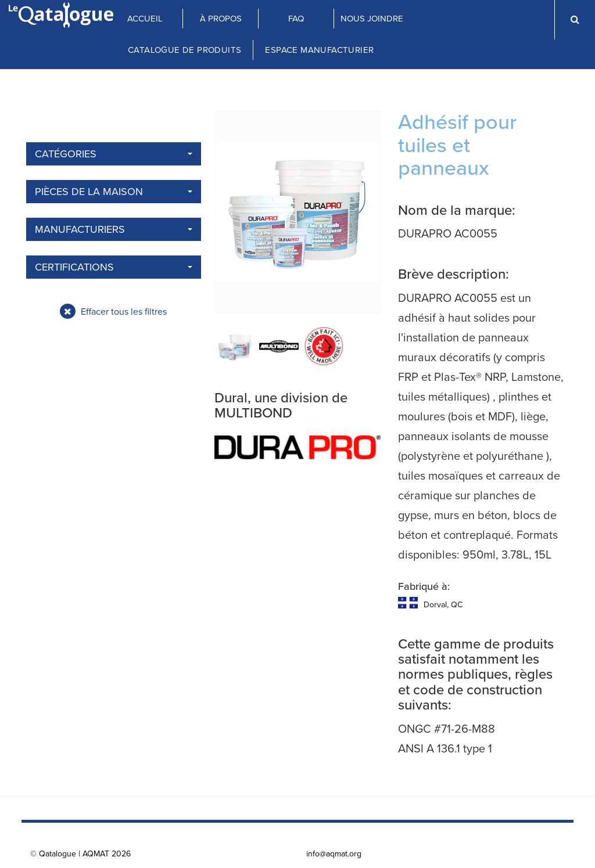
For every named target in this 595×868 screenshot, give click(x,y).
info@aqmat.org (334, 854)
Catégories (114, 154)
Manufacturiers (114, 229)
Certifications (114, 267)
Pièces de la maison (114, 192)
